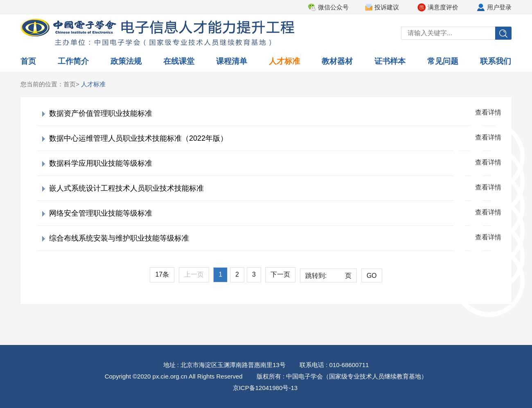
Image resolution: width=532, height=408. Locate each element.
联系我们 (496, 61)
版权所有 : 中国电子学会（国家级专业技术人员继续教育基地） (342, 376)
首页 (28, 61)
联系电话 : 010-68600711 (334, 365)
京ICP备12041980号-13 (265, 388)
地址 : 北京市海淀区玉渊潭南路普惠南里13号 (224, 365)
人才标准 (284, 61)
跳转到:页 (328, 276)
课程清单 (232, 61)
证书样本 (390, 61)
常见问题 (443, 61)
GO (372, 276)
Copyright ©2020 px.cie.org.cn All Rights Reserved (174, 376)
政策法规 (126, 61)
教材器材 (337, 61)
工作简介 (73, 61)
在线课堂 (179, 61)
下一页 (280, 274)
